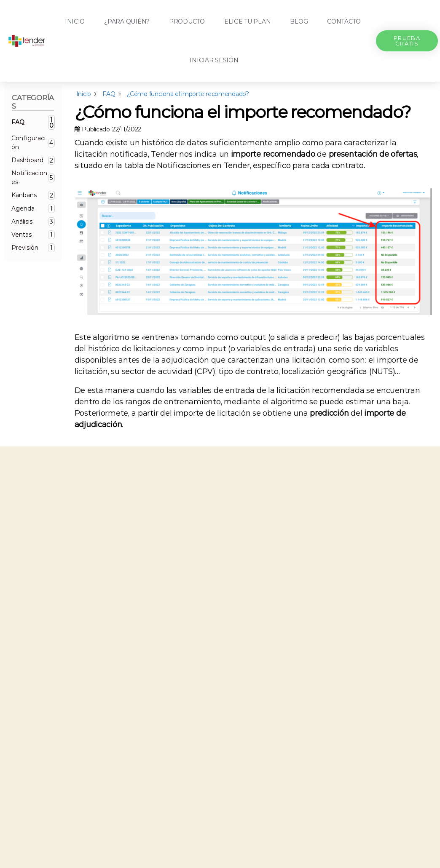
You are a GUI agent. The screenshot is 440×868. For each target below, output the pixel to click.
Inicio (75, 21)
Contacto (344, 21)
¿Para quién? (127, 21)
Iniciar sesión (214, 60)
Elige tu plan (248, 21)
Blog (299, 21)
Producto (187, 21)
